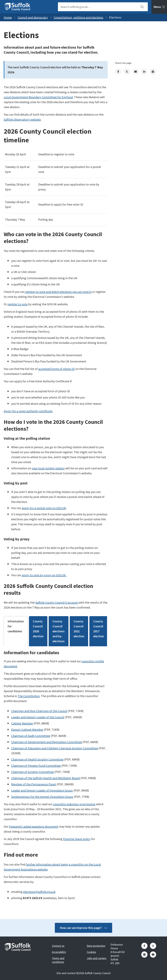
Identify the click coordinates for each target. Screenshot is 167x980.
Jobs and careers (97, 958)
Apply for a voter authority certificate (28, 411)
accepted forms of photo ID (56, 369)
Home (8, 17)
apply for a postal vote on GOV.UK (44, 508)
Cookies (91, 952)
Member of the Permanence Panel (34, 784)
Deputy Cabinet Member (27, 729)
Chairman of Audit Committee (31, 736)
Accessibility (59, 952)
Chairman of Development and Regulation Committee (47, 742)
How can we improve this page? (83, 928)
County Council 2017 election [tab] (99, 629)
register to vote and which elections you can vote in (58, 292)
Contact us (58, 946)
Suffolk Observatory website (22, 119)
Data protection (96, 946)
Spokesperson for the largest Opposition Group (42, 797)
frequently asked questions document (34, 826)
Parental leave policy (77, 839)
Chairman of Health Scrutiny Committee (37, 759)
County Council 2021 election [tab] (79, 629)
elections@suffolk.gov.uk (39, 892)
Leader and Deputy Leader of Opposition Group (42, 790)
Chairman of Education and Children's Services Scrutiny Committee (55, 748)
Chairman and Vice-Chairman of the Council (39, 711)
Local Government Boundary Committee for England (38, 97)
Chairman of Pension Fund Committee (36, 766)
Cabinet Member (22, 723)
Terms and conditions (58, 960)
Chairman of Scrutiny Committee (32, 772)
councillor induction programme (74, 804)
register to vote (18, 304)
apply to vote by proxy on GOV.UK (44, 575)
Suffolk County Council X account (57, 602)
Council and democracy (33, 17)
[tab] (159, 7)
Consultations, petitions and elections (78, 17)
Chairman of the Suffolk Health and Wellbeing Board (45, 778)
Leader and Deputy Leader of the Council (38, 717)
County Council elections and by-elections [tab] (59, 631)
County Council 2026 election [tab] (38, 629)
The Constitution (29, 696)
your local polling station (48, 468)
